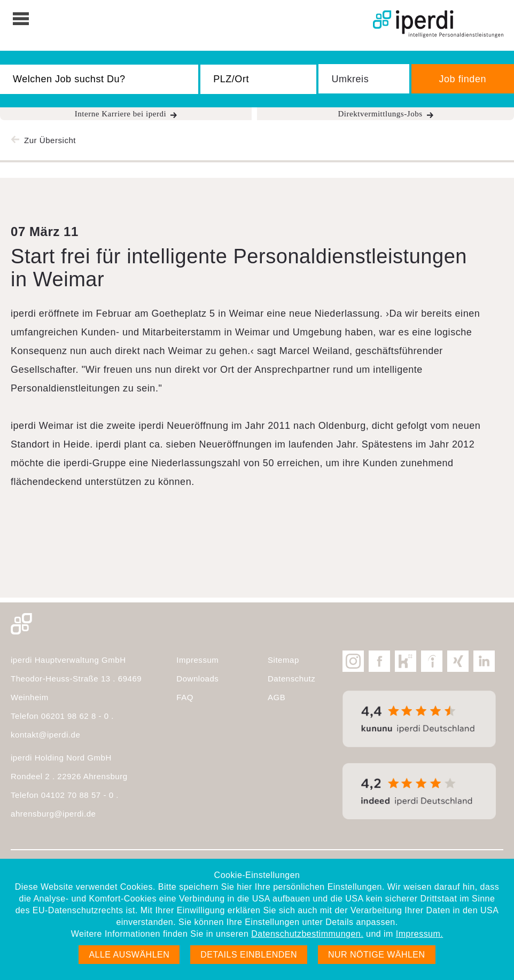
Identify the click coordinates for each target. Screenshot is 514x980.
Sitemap (283, 660)
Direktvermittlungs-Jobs (380, 114)
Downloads (197, 679)
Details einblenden (249, 955)
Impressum (197, 660)
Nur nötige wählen (377, 955)
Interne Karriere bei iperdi (121, 114)
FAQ (185, 697)
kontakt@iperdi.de (45, 735)
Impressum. (419, 934)
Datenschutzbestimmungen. (307, 934)
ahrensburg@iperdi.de (53, 814)
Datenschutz (291, 679)
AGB (277, 697)
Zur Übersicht (50, 140)
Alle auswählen (129, 955)
